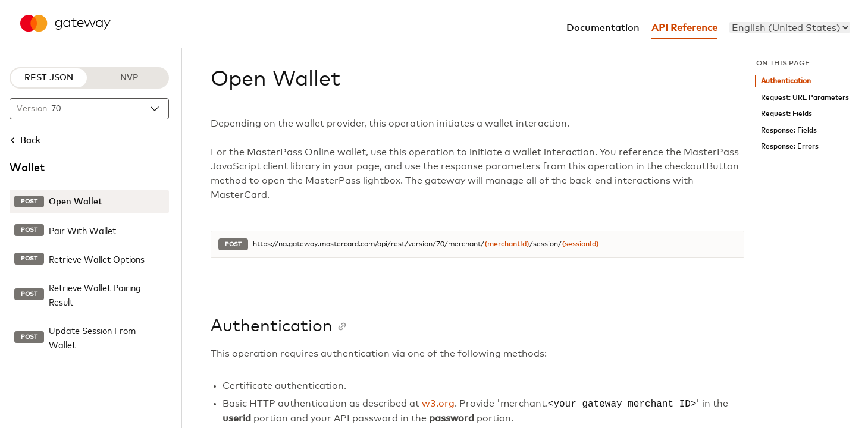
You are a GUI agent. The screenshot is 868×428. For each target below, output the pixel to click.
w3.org (438, 404)
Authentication (786, 81)
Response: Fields (789, 130)
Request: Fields (786, 114)
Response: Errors (790, 147)
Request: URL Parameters (805, 98)
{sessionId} (580, 244)
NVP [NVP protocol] (129, 78)
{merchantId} (507, 244)
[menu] (790, 27)
